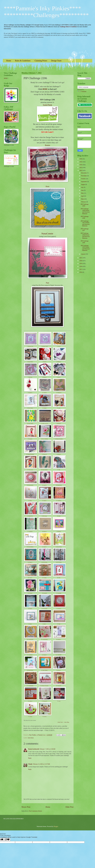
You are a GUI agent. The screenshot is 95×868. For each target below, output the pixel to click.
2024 (81, 165)
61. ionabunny (30, 655)
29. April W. (44, 485)
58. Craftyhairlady (30, 639)
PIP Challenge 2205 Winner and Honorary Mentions (85, 248)
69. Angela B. (59, 686)
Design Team (56, 61)
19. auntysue (30, 439)
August (83, 184)
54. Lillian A (59, 609)
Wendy (30, 764)
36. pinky (59, 516)
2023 (81, 168)
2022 (81, 171)
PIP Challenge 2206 (85, 242)
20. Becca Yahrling (44, 439)
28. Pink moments (30, 485)
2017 (81, 269)
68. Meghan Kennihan (44, 686)
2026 (81, 159)
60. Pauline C (59, 639)
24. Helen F (59, 454)
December (84, 173)
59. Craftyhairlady (44, 639)
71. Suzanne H (44, 701)
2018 (81, 266)
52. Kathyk (30, 609)
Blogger (56, 826)
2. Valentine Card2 (44, 346)
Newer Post (26, 807)
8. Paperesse (44, 377)
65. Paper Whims (44, 670)
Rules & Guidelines (23, 61)
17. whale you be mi (44, 424)
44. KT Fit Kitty (44, 562)
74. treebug (44, 717)
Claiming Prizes (41, 61)
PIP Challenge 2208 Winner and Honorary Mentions (85, 211)
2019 (81, 264)
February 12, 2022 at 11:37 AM (41, 764)
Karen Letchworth (34, 749)
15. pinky (59, 408)
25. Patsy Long (30, 470)
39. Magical (59, 531)
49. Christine (30, 593)
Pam (47, 283)
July (82, 187)
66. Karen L (59, 670)
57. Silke (59, 624)
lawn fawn (31, 738)
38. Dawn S (44, 531)
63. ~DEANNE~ (59, 655)
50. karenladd (44, 593)
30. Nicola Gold (59, 485)
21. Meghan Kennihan (59, 439)
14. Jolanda (44, 408)
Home (9, 61)
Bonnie (48, 145)
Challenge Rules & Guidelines (68, 27)
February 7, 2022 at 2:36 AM (47, 749)
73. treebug (30, 717)
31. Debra (30, 501)
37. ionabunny (30, 531)
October (83, 179)
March (83, 199)
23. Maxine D (44, 454)
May (82, 193)
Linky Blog (67, 722)
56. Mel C (44, 624)
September (84, 182)
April (83, 196)
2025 (81, 162)
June (82, 190)
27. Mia (59, 470)
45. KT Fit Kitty (59, 562)
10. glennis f (30, 393)
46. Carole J (30, 578)
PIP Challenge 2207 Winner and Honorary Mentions (85, 224)
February (84, 202)
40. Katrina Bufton (30, 547)
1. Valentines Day (30, 346)
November (84, 176)
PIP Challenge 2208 (85, 217)
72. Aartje (59, 701)
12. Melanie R (59, 393)
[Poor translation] (7, 840)
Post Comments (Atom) (35, 811)
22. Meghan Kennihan (30, 454)
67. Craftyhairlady (30, 686)
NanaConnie (47, 234)
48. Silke (59, 578)
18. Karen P (59, 424)
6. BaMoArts (59, 362)
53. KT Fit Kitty (44, 609)
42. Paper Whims (59, 547)
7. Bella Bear (30, 377)
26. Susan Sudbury (44, 470)
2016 (81, 272)
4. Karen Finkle (30, 362)
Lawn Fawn (48, 105)
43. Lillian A (30, 562)
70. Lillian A (30, 701)
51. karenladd (59, 593)
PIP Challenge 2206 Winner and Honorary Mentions (85, 236)
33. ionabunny (59, 501)
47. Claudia (44, 578)
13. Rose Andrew (30, 408)
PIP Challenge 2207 (85, 230)
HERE (45, 89)
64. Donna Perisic (30, 670)
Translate (82, 92)
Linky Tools (60, 722)
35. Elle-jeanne (44, 516)
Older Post (69, 807)
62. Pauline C (44, 655)
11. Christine (44, 393)
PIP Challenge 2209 (85, 205)
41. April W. (44, 547)
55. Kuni (30, 624)
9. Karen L (59, 377)
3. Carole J (59, 346)
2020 (81, 261)
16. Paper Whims (30, 424)
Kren (48, 186)
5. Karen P (44, 362)
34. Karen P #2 (30, 516)
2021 (81, 258)
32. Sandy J (44, 501)
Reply (30, 758)
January (83, 254)
